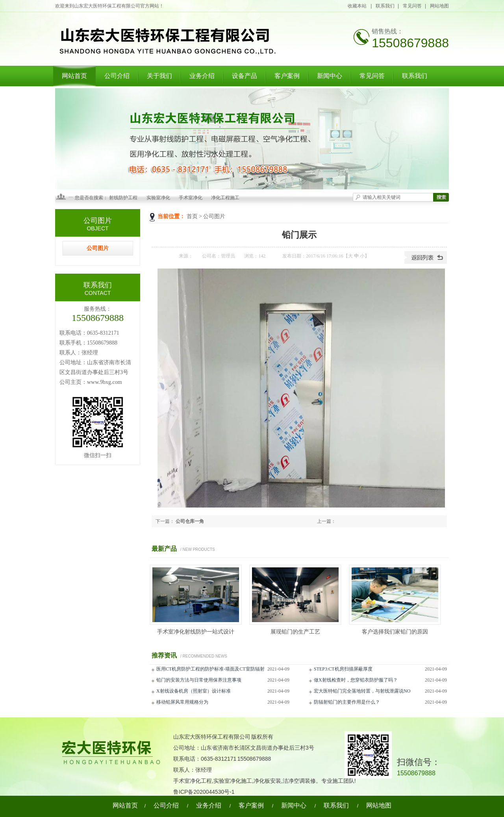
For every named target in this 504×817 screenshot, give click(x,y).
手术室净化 (191, 198)
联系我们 (385, 6)
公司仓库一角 (190, 521)
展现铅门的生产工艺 (295, 632)
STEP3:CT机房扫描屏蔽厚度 (343, 669)
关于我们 (159, 76)
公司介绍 (117, 76)
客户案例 (287, 76)
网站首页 (74, 76)
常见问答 (412, 6)
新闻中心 (330, 76)
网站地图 (439, 6)
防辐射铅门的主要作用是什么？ (347, 702)
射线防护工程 (123, 198)
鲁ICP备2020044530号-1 (204, 792)
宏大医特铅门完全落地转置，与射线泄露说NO (362, 691)
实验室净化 (158, 198)
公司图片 (214, 216)
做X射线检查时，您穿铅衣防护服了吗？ (356, 680)
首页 (192, 216)
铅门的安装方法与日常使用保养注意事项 (199, 680)
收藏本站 (358, 6)
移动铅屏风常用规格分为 (182, 702)
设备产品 (245, 76)
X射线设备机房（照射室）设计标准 (194, 691)
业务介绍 (202, 76)
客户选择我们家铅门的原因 (395, 632)
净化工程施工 (225, 198)
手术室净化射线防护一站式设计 (196, 632)
